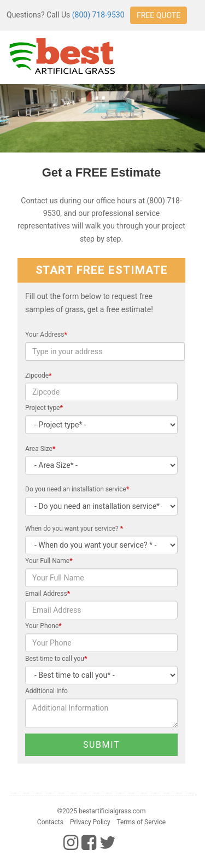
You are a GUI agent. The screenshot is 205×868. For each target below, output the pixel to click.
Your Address (46, 335)
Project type (44, 408)
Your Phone (43, 626)
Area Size (40, 449)
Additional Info (46, 691)
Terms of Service (141, 822)
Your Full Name (49, 561)
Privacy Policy (90, 822)
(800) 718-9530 (98, 15)
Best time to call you (56, 659)
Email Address (48, 594)
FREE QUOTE (159, 15)
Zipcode (39, 376)
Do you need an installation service (77, 489)
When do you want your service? (74, 529)
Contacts (50, 822)
